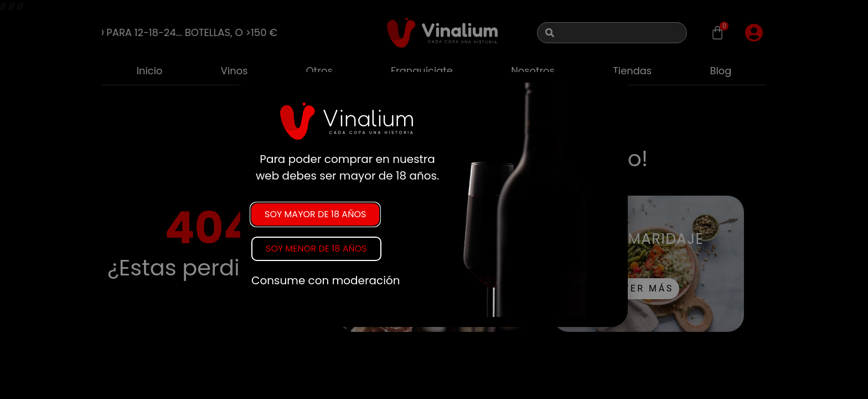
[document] (434, 199)
